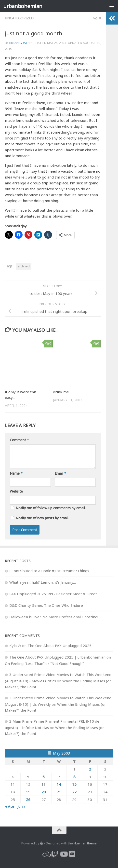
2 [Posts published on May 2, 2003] (90, 769)
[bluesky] (46, 854)
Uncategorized (19, 18)
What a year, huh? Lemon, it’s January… (43, 582)
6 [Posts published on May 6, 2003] (44, 777)
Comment (19, 440)
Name (16, 473)
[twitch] (55, 854)
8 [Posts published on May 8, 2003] (74, 777)
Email (60, 473)
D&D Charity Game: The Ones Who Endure (46, 605)
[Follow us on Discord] (72, 854)
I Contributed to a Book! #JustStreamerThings (49, 571)
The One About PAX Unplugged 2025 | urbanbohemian (57, 657)
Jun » (21, 806)
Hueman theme (85, 843)
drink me (61, 392)
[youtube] (64, 854)
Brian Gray (18, 43)
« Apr (10, 806)
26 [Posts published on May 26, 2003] (28, 799)
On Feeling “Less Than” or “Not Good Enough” (44, 663)
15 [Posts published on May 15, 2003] (74, 784)
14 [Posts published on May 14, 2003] (59, 784)
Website (16, 491)
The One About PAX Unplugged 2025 (59, 646)
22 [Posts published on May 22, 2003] (74, 792)
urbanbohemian (23, 6)
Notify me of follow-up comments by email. (51, 508)
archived (24, 266)
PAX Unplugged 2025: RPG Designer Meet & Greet (53, 594)
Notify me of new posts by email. (42, 518)
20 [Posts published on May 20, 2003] (44, 792)
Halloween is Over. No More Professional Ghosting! (54, 617)
